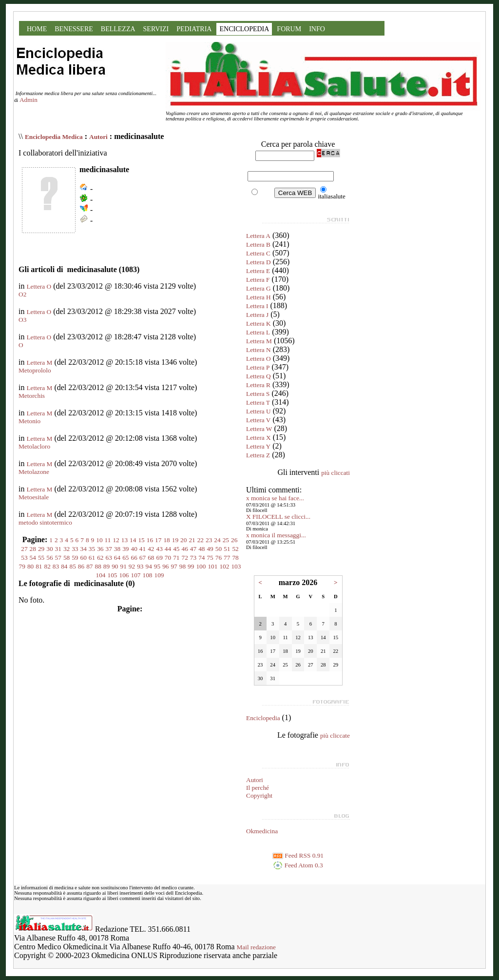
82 (48, 566)
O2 (22, 294)
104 (101, 575)
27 (24, 549)
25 (226, 540)
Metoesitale (34, 497)
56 (49, 558)
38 (117, 549)
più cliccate (335, 735)
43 (159, 549)
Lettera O (39, 286)
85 (73, 566)
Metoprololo (35, 370)
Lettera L (258, 332)
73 (193, 558)
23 (209, 540)
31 (58, 549)
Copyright (259, 795)
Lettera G (259, 288)
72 (184, 558)
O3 (22, 320)
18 (166, 540)
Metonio (29, 421)
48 (202, 549)
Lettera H (259, 297)
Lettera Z (258, 455)
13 (125, 540)
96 (165, 566)
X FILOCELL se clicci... (278, 517)
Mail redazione (256, 947)
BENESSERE (74, 29)
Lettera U (259, 411)
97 (174, 566)
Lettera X (259, 438)
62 (100, 558)
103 (236, 566)
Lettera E (258, 271)
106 (124, 575)
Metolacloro (34, 446)
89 (106, 566)
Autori (98, 137)
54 (33, 558)
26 (234, 540)
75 (210, 558)
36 (100, 549)
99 (191, 566)
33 (75, 549)
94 (148, 566)
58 (67, 558)
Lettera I (257, 306)
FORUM (289, 29)
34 (84, 549)
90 (115, 566)
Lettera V (258, 420)
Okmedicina (262, 831)
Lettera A (258, 236)
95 (157, 566)
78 (235, 558)
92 (132, 566)
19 (175, 540)
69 (159, 558)
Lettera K (259, 323)
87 (89, 566)
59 (75, 558)
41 (143, 549)
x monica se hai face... (275, 498)
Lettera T (258, 402)
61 (92, 558)
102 (224, 566)
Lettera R (258, 385)
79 (22, 566)
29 (41, 549)
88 (98, 566)
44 (168, 549)
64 (117, 558)
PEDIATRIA (194, 29)
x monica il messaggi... (276, 535)
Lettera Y (258, 446)
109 (159, 575)
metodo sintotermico (45, 522)
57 (58, 558)
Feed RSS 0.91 (298, 855)
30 (49, 549)
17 (158, 540)
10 (99, 540)
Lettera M (39, 363)
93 (140, 566)
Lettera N (259, 350)
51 (227, 549)
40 (134, 549)
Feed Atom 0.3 (298, 865)
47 (193, 549)
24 (217, 540)
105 (113, 575)
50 (219, 549)
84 (64, 566)
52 (235, 549)
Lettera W (259, 429)
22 (201, 540)
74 (202, 558)
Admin (29, 100)
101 (212, 566)
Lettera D (259, 262)
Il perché (258, 788)
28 (33, 549)
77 (227, 558)
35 (92, 549)
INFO (317, 29)
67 (143, 558)
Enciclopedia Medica (54, 137)
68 (151, 558)
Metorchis (32, 396)
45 (176, 549)
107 (136, 575)
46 (184, 549)
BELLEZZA (118, 29)
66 (134, 558)
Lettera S (258, 394)
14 (133, 540)
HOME (37, 29)
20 (183, 540)
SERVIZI (156, 29)
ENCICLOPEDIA (244, 29)
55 (41, 558)
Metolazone (34, 472)
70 (168, 558)
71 (176, 558)
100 (201, 566)
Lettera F (258, 280)
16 (150, 540)
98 (182, 566)
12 (116, 540)
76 (219, 558)
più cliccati (336, 473)
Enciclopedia (263, 718)
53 (24, 558)
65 (125, 558)
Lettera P (258, 367)
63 (109, 558)
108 (148, 575)
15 (141, 540)
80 (30, 566)
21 (192, 540)
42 (151, 549)
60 (84, 558)
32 (67, 549)
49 (210, 549)
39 (125, 549)
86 (81, 566)
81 (39, 566)
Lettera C (258, 253)
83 (56, 566)
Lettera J (257, 315)
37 (109, 549)
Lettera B (258, 245)
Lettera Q (259, 376)
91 (123, 566)
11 (108, 540)
